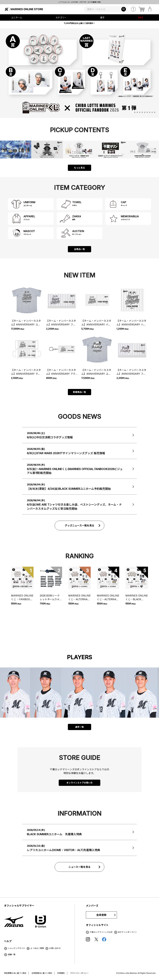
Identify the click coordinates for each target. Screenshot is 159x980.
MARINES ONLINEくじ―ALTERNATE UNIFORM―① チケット (108, 598)
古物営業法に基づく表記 (42, 973)
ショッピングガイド (17, 948)
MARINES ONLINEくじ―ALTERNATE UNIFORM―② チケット (79, 598)
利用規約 (61, 973)
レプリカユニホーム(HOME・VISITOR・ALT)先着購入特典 (101, 2)
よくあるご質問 (37, 948)
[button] (132, 112)
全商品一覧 (79, 249)
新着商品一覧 (79, 392)
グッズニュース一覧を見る (80, 525)
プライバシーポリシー (79, 973)
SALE (141, 17)
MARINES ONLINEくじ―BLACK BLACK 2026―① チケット (137, 598)
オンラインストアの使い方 (79, 783)
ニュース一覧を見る (80, 867)
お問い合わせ (55, 948)
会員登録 (101, 915)
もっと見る (79, 168)
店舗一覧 (12, 954)
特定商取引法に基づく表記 (15, 973)
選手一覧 (79, 727)
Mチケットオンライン (127, 932)
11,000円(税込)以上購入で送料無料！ (79, 23)
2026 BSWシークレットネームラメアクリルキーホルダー (51, 598)
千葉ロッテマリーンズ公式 (101, 932)
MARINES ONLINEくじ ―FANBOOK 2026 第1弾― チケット (22, 598)
